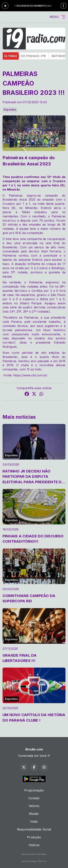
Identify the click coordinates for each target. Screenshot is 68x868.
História (34, 845)
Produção (34, 837)
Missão (34, 814)
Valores (34, 806)
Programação (34, 790)
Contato (34, 798)
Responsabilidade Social (34, 829)
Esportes (10, 110)
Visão (34, 821)
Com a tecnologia (34, 861)
